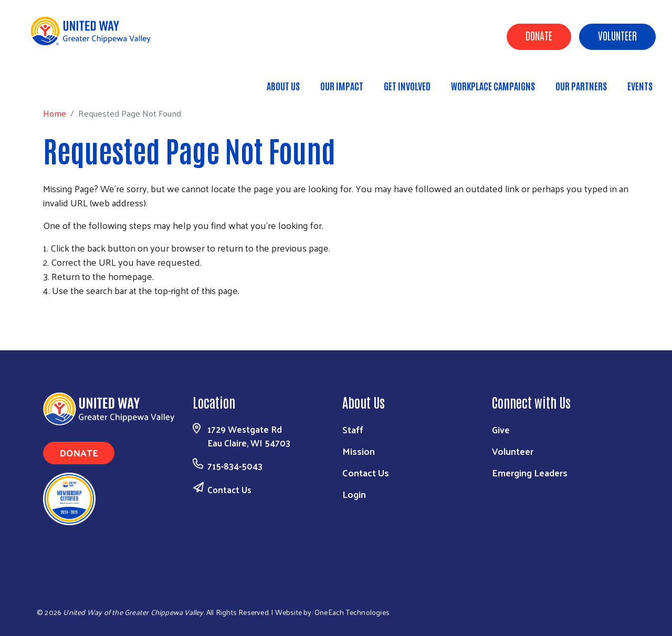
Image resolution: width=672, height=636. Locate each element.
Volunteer (617, 35)
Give (501, 429)
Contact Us (229, 489)
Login (354, 494)
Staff (353, 429)
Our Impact (342, 86)
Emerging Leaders (530, 472)
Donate (539, 35)
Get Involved (407, 86)
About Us (283, 86)
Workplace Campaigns (493, 86)
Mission (359, 451)
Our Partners (581, 86)
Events (640, 86)
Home (61, 81)
